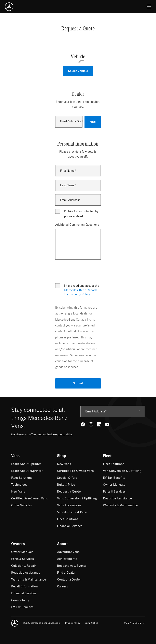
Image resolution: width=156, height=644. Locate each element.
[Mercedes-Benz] (9, 7)
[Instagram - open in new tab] (91, 424)
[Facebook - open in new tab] (83, 424)
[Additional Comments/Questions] (78, 244)
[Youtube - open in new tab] (107, 424)
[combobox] (69, 122)
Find (93, 122)
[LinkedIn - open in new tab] (99, 424)
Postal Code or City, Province (71, 121)
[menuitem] (26, 464)
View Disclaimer (134, 623)
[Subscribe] (139, 411)
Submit (78, 383)
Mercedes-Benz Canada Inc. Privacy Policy (81, 292)
